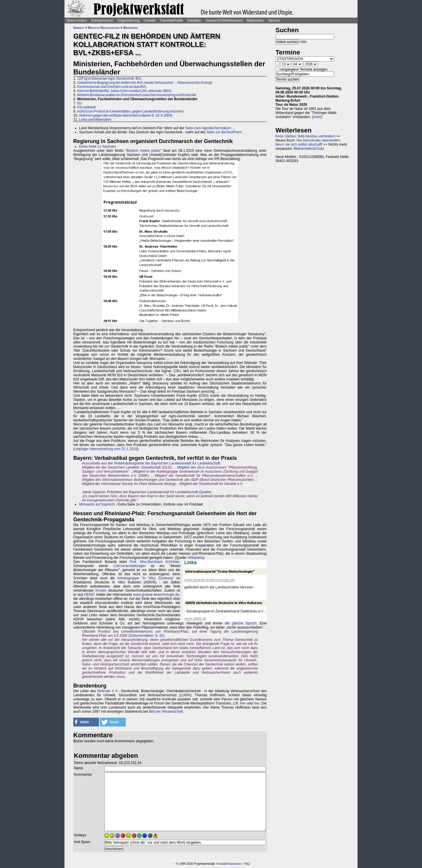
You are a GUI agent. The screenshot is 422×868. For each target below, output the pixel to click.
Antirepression (102, 21)
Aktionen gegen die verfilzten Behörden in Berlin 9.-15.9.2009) (126, 115)
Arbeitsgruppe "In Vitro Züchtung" (146, 578)
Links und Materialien (95, 120)
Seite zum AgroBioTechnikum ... (210, 128)
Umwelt (149, 21)
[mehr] (317, 117)
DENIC (90, 595)
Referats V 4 (107, 691)
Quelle (205, 492)
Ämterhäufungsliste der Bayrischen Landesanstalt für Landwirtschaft (167, 463)
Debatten (194, 21)
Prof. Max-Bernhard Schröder (155, 562)
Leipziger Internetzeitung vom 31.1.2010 (106, 449)
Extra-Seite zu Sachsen (97, 147)
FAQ (247, 864)
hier (243, 703)
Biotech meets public (143, 151)
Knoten (101, 590)
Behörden (131, 28)
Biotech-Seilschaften (104, 28)
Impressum (234, 864)
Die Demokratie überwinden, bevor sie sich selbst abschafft (308, 142)
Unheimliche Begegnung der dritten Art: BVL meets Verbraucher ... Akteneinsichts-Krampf (145, 83)
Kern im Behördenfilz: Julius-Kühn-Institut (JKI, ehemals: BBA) (124, 91)
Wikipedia (196, 558)
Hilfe (303, 42)
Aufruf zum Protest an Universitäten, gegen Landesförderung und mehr (130, 111)
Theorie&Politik (171, 21)
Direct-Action (77, 21)
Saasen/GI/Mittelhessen (224, 21)
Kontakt (221, 864)
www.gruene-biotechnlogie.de (156, 595)
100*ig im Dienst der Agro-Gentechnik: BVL (110, 79)
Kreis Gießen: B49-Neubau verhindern (305, 136)
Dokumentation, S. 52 (146, 636)
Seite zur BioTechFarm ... (226, 132)
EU (80, 103)
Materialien (256, 21)
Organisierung (128, 21)
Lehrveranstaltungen (129, 566)
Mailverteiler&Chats (309, 149)
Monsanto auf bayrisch (97, 504)
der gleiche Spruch (241, 623)
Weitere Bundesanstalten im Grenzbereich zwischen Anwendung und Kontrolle (137, 95)
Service (274, 21)
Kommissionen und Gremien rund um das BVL (112, 87)
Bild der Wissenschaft (166, 712)
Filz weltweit (86, 107)
